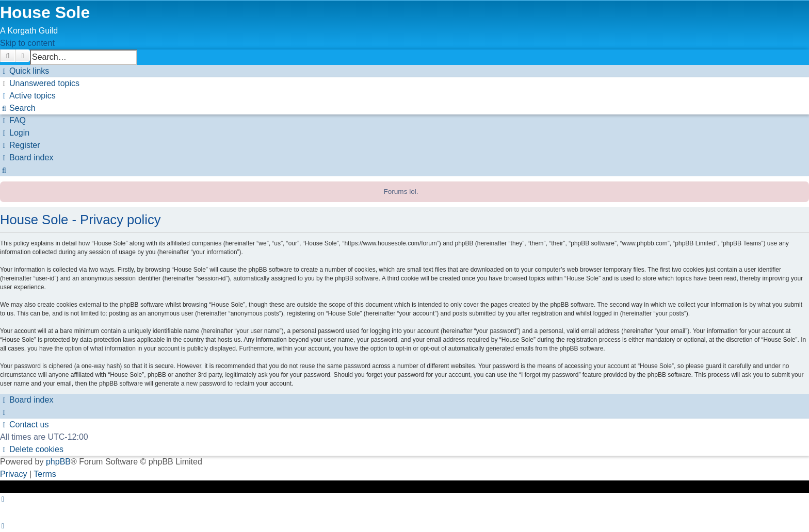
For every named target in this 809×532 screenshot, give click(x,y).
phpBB (58, 462)
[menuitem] (40, 83)
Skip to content (27, 43)
